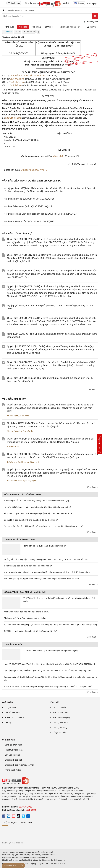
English (79, 3)
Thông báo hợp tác (13, 770)
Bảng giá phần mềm (13, 745)
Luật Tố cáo (16, 85)
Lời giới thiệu (10, 707)
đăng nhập (59, 156)
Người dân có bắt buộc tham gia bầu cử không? (44, 546)
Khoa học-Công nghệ (30, 462)
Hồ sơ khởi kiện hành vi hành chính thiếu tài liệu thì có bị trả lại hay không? (38, 507)
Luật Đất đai (43, 864)
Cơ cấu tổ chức (14, 462)
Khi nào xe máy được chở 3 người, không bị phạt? (26, 612)
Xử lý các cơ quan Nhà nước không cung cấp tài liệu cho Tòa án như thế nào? (39, 513)
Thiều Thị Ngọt (77, 164)
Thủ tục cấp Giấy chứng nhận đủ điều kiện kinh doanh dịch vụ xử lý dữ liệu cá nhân (42, 579)
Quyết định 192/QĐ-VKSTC (34, 170)
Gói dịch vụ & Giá (62, 3)
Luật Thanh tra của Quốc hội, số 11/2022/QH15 (31, 199)
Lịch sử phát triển (12, 712)
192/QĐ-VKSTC (13, 118)
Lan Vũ (93, 164)
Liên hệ (8, 722)
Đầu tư (10, 431)
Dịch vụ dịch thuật (60, 722)
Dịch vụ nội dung (60, 727)
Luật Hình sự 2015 (58, 864)
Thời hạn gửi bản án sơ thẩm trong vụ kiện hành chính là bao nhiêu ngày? (37, 500)
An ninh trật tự (13, 416)
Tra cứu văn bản (59, 707)
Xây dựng (31, 431)
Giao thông (25, 416)
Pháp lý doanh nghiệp (62, 717)
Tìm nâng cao (90, 22)
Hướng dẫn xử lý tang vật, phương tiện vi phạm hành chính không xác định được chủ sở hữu (46, 559)
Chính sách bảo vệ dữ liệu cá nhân (19, 765)
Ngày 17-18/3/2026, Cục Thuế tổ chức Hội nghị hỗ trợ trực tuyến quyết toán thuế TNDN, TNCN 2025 (49, 664)
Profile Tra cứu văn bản (15, 717)
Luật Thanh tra (17, 79)
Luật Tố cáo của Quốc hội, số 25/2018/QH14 (30, 206)
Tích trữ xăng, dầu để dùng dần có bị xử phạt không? (28, 566)
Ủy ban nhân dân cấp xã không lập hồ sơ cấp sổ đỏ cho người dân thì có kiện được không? (45, 526)
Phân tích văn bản (60, 712)
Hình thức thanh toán (14, 750)
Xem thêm (93, 390)
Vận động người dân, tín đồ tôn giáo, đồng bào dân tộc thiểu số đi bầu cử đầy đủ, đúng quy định (47, 670)
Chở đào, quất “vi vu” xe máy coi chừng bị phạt (25, 618)
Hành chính (12, 481)
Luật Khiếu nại (17, 82)
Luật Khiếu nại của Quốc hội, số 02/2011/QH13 (31, 221)
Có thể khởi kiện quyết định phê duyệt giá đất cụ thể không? (31, 520)
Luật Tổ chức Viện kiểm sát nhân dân (28, 76)
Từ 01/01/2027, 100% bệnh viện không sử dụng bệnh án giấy (50, 650)
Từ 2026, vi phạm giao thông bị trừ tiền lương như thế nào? (31, 631)
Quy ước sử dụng (12, 755)
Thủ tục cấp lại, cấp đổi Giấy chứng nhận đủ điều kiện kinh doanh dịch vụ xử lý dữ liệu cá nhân (47, 572)
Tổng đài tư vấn (59, 732)
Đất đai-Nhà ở (20, 431)
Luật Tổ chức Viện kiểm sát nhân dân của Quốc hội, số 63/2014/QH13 (42, 214)
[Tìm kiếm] (95, 16)
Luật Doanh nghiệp (28, 864)
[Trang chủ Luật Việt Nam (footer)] (50, 781)
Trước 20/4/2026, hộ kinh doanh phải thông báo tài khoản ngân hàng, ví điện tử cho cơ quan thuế (48, 686)
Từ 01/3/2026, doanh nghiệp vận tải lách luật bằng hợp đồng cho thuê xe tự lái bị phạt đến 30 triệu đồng (51, 625)
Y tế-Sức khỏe (13, 447)
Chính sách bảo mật (13, 760)
